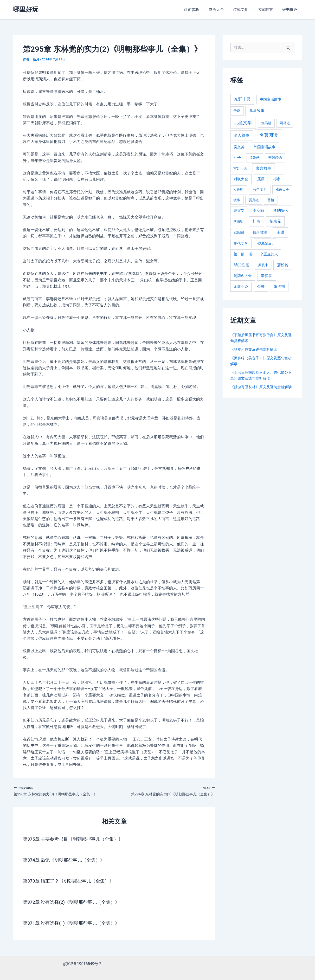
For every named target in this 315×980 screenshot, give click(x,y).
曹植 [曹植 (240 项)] (271, 200)
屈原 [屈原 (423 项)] (261, 179)
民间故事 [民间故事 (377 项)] (260, 232)
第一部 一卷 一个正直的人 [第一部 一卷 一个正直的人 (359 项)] (256, 254)
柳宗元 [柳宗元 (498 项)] (275, 221)
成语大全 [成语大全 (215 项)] (282, 190)
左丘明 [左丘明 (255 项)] (238, 190)
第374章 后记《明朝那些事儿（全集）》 (66, 861)
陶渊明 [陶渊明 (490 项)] (279, 287)
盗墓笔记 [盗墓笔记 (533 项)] (265, 243)
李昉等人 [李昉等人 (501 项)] (281, 210)
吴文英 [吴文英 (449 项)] (239, 147)
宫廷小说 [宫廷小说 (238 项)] (240, 168)
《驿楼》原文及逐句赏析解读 (255, 349)
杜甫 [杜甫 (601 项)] (256, 221)
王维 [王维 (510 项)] (281, 232)
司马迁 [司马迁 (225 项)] (285, 123)
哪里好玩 (26, 9)
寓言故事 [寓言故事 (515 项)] (264, 168)
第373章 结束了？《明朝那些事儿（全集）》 (71, 882)
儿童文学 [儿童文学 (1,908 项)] (243, 123)
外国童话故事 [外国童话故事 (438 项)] (264, 147)
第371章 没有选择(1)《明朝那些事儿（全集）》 (74, 923)
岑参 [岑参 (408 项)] (277, 179)
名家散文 (267, 10)
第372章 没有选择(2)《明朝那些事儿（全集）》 (74, 903)
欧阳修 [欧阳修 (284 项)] (239, 233)
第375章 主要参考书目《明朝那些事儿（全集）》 (76, 840)
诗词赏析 (198, 10)
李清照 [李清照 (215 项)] (238, 221)
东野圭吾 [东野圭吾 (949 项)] (242, 99)
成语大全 (221, 10)
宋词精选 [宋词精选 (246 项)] (275, 158)
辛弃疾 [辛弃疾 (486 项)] (267, 276)
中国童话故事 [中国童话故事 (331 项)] (270, 99)
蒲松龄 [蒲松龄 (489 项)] (283, 265)
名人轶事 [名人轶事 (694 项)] (242, 135)
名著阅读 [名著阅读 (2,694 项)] (269, 135)
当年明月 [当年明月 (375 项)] (260, 190)
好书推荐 (290, 10)
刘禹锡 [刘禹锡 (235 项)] (266, 123)
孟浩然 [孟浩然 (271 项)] (255, 158)
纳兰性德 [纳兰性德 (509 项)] (242, 265)
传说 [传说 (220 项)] (237, 111)
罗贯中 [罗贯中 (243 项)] (263, 265)
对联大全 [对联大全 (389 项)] (241, 179)
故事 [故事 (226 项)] (237, 200)
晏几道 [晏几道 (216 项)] (254, 200)
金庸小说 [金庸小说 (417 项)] (241, 287)
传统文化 (244, 10)
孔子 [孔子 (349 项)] (237, 158)
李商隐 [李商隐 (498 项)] (258, 210)
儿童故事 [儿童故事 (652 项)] (257, 111)
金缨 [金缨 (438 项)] (261, 287)
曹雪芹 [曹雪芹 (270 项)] (239, 211)
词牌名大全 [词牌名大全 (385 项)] (243, 276)
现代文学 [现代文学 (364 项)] (241, 244)
